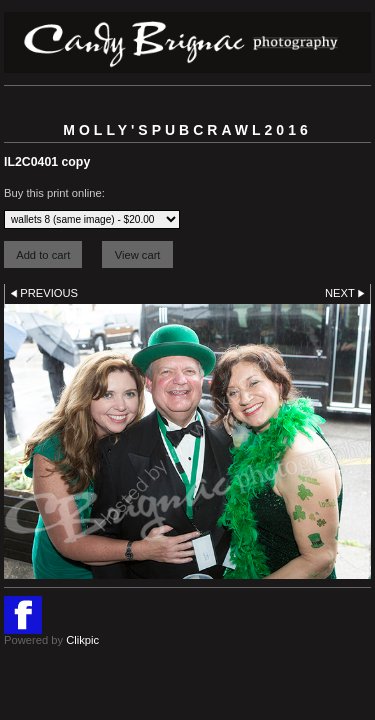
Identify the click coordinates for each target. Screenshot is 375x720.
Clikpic (82, 640)
